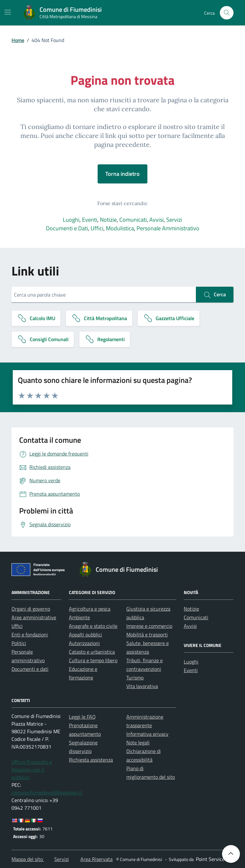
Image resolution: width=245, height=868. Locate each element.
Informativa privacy (147, 734)
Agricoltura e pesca (90, 609)
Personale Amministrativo (168, 228)
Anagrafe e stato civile (93, 626)
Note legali (138, 742)
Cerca (215, 295)
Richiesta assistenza (91, 760)
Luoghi (71, 220)
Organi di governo (31, 609)
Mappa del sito (28, 859)
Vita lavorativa (142, 686)
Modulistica (120, 228)
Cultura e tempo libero (93, 660)
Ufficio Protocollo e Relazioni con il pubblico (32, 770)
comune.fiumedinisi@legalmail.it (47, 793)
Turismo (135, 678)
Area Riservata (97, 859)
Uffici (97, 228)
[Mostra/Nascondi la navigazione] (8, 12)
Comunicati (133, 220)
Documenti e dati (30, 669)
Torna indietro (122, 174)
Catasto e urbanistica (92, 652)
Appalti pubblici (85, 635)
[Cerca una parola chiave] (104, 295)
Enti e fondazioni (30, 635)
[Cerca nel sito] (227, 13)
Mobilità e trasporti (147, 635)
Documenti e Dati (67, 228)
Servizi (174, 220)
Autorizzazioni (84, 643)
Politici (19, 643)
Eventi (90, 220)
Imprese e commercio (149, 626)
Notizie (108, 220)
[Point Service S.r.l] (214, 859)
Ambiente (79, 617)
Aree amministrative (34, 617)
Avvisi (156, 220)
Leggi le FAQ (82, 717)
